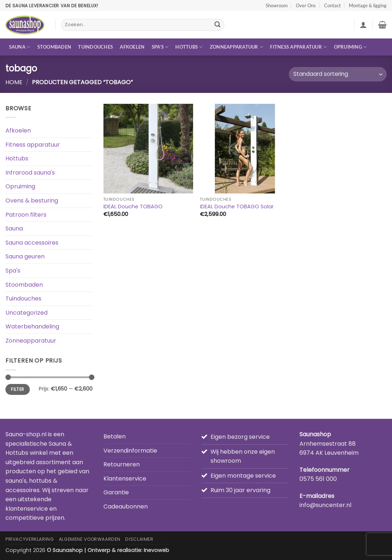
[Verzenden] (217, 25)
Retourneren (122, 464)
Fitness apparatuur (298, 47)
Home (14, 82)
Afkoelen (132, 47)
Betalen (115, 436)
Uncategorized (26, 313)
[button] (363, 25)
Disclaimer (139, 539)
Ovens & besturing (32, 201)
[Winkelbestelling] (338, 74)
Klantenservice (125, 479)
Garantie (116, 492)
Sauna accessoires (32, 243)
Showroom (277, 5)
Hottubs (189, 47)
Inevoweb (156, 550)
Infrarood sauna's (30, 173)
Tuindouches (95, 47)
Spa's (13, 271)
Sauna (20, 47)
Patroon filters (26, 215)
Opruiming (350, 47)
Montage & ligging (368, 5)
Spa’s (160, 47)
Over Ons (306, 5)
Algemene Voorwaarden (90, 539)
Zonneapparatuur (236, 47)
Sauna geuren (25, 256)
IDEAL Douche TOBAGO (133, 207)
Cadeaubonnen (126, 506)
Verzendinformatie (130, 451)
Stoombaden (54, 47)
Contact (332, 5)
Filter (17, 389)
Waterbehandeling (32, 326)
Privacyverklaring (30, 539)
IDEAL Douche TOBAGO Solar (237, 207)
